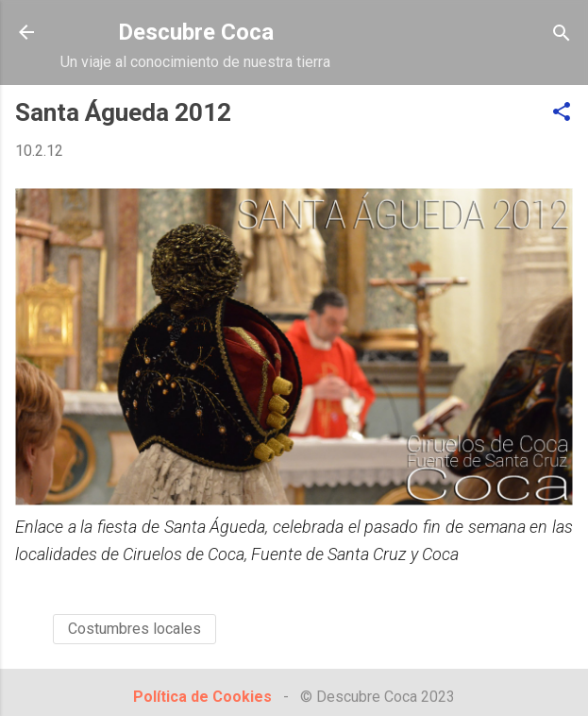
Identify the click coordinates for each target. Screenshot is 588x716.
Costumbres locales (134, 629)
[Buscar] (562, 34)
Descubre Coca (196, 32)
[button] (562, 113)
